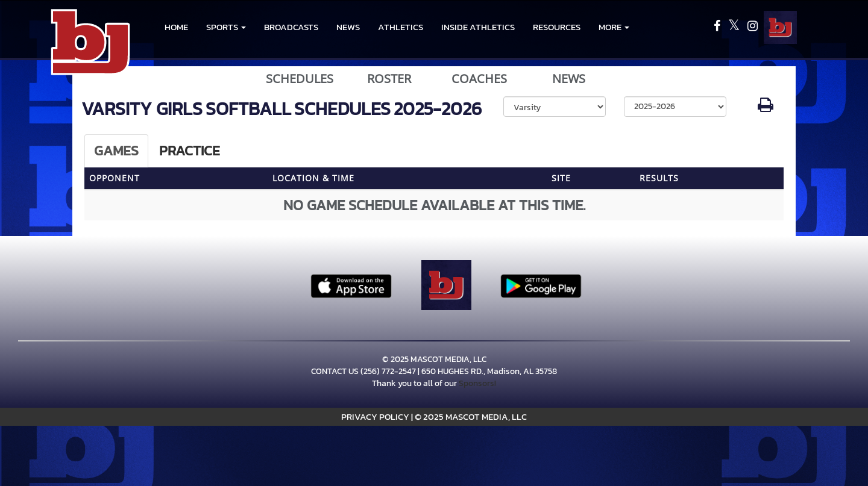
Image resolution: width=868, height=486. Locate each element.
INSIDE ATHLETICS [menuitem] (478, 27)
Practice (190, 151)
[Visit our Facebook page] (718, 27)
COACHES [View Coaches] (479, 79)
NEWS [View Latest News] (569, 79)
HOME (176, 27)
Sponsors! (477, 383)
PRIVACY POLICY (375, 416)
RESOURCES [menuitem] (557, 27)
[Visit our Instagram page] (753, 27)
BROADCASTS (291, 27)
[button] (226, 27)
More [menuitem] (614, 27)
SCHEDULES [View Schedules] (300, 79)
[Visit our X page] (735, 27)
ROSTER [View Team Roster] (389, 79)
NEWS (348, 27)
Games (116, 151)
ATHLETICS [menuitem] (401, 27)
